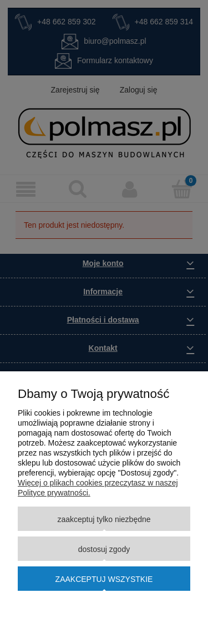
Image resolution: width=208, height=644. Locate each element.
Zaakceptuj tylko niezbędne (104, 519)
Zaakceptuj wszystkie (104, 579)
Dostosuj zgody (104, 549)
